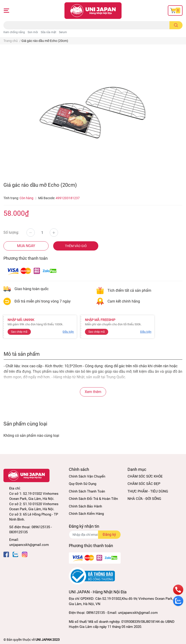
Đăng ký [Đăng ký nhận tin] (109, 535)
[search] (176, 25)
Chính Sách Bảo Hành (85, 506)
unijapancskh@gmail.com (29, 545)
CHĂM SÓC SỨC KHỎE (145, 476)
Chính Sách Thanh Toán (87, 491)
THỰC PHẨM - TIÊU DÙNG (148, 491)
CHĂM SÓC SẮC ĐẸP (144, 484)
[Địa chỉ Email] (95, 535)
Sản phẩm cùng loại (25, 424)
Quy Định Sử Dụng (83, 484)
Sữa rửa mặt (48, 32)
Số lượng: (11, 232)
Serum (63, 32)
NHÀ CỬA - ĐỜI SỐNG (144, 499)
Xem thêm (93, 392)
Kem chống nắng (14, 32)
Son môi (33, 32)
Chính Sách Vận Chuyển (87, 476)
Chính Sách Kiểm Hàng (86, 514)
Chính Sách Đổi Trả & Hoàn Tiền (93, 499)
